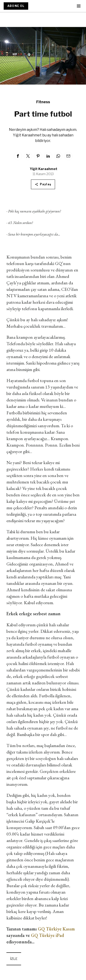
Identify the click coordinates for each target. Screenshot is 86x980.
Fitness (43, 102)
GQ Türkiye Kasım (56, 929)
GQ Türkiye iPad (47, 935)
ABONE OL (16, 6)
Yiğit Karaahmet (44, 169)
